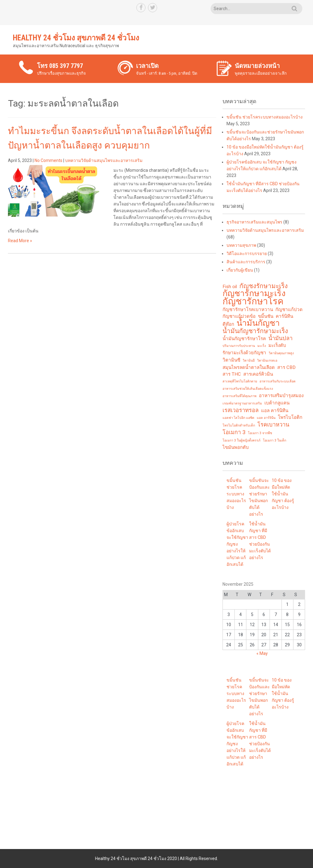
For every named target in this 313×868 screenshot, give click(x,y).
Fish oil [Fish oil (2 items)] (230, 287)
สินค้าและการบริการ (246, 262)
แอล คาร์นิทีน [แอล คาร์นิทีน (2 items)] (275, 411)
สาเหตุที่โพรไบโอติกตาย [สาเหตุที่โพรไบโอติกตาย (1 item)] (240, 381)
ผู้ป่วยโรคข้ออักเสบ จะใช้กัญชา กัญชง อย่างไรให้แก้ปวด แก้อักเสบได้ (237, 544)
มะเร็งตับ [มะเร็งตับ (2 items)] (277, 345)
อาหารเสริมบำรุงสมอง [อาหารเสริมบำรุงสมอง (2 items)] (281, 396)
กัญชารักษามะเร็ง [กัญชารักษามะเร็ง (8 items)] (254, 293)
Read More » (20, 241)
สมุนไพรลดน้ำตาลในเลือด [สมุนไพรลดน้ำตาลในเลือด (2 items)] (249, 367)
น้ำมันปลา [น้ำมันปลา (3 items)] (280, 338)
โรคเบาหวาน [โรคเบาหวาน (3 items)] (273, 425)
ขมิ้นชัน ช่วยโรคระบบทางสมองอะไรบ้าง (265, 117)
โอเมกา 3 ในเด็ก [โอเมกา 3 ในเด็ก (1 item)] (274, 440)
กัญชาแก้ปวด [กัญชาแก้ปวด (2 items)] (289, 310)
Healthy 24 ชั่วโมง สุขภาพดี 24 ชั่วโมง (76, 38)
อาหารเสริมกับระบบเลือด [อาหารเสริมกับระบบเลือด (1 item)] (278, 381)
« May (262, 653)
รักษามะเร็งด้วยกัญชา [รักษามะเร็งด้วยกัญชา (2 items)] (244, 353)
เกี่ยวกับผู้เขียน (240, 270)
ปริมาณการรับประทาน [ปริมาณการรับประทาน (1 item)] (239, 346)
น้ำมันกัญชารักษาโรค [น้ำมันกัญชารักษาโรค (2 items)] (244, 339)
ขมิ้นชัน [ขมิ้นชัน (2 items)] (266, 316)
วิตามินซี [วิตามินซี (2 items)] (231, 360)
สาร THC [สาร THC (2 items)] (232, 374)
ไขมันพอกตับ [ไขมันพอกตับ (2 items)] (236, 447)
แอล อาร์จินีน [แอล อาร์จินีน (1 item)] (266, 418)
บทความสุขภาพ (241, 245)
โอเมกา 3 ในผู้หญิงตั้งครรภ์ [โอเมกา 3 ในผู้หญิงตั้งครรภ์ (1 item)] (241, 440)
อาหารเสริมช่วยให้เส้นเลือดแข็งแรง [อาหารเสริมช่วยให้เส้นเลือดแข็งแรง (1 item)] (248, 389)
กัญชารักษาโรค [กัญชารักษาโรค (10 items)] (253, 301)
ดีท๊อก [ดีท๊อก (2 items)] (228, 324)
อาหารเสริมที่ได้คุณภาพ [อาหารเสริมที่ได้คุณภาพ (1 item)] (239, 396)
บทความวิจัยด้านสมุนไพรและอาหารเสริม (104, 160)
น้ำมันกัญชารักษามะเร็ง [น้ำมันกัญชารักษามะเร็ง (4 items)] (255, 331)
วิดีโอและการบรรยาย (247, 254)
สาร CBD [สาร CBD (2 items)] (286, 367)
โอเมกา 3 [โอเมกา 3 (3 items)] (234, 432)
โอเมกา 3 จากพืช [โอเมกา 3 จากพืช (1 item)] (260, 433)
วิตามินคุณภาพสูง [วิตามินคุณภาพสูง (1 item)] (281, 353)
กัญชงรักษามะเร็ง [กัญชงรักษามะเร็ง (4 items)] (263, 286)
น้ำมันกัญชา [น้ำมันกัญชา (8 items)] (258, 323)
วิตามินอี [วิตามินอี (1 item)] (249, 361)
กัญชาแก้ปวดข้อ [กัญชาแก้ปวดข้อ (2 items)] (239, 316)
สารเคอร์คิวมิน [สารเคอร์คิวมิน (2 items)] (258, 374)
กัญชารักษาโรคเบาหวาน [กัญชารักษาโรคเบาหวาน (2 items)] (248, 310)
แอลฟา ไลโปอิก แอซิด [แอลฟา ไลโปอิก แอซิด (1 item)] (238, 418)
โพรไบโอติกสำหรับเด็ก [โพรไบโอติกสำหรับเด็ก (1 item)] (239, 425)
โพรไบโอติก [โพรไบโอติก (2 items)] (290, 417)
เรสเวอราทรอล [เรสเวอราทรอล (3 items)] (241, 410)
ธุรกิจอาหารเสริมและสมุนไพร (254, 222)
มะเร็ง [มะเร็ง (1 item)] (262, 346)
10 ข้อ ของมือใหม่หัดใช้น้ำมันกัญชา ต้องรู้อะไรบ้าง (283, 494)
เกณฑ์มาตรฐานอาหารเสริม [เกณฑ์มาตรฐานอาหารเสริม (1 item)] (242, 403)
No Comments (48, 160)
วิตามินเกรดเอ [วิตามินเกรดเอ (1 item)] (267, 361)
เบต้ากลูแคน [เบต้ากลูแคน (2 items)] (277, 403)
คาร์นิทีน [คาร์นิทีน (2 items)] (284, 316)
